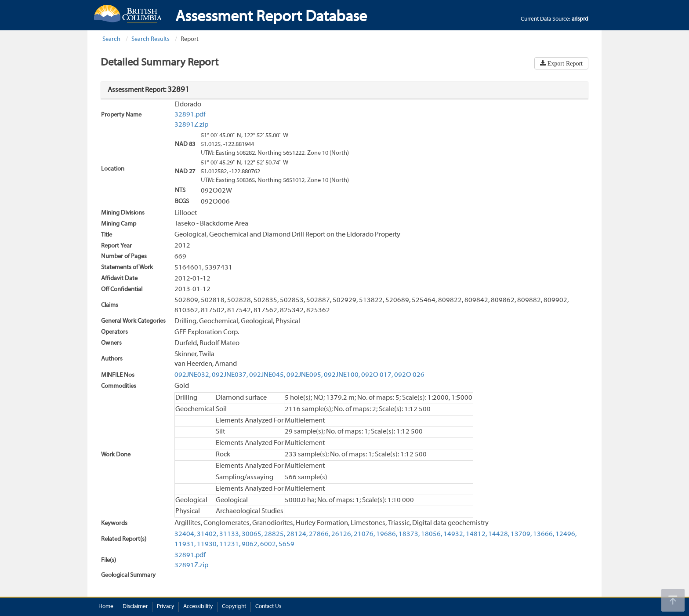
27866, (319, 534)
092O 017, (377, 375)
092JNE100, (342, 375)
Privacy (165, 607)
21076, (364, 534)
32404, (185, 534)
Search (111, 39)
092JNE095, (305, 375)
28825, (275, 534)
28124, (297, 534)
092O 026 (409, 375)
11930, (207, 544)
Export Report (564, 63)
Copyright (234, 607)
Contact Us (268, 607)
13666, (544, 534)
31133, (230, 534)
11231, (230, 544)
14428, (499, 534)
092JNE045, (267, 375)
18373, (409, 534)
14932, (454, 534)
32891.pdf (190, 115)
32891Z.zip (191, 125)
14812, (476, 534)
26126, (342, 534)
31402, (207, 534)
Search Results (150, 39)
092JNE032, (192, 375)
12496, (566, 534)
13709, (521, 534)
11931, (185, 544)
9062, (250, 544)
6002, (269, 544)
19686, (387, 534)
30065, (252, 534)
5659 (286, 544)
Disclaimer (135, 607)
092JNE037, (230, 375)
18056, (432, 534)
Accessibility (198, 607)
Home (106, 607)
